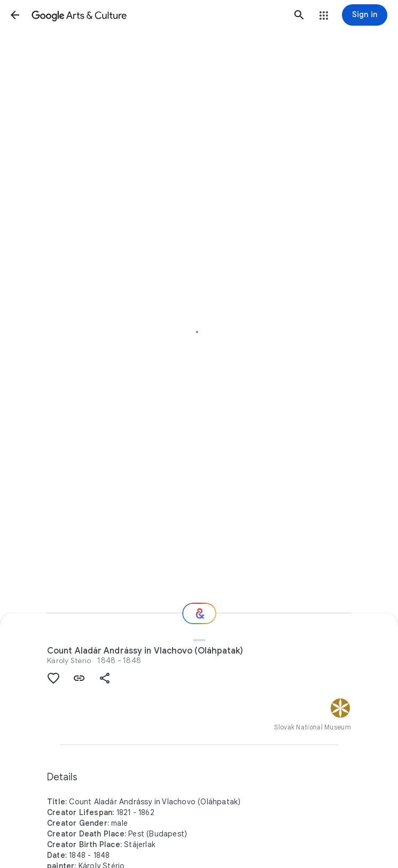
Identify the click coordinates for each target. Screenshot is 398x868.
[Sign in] (365, 15)
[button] (15, 15)
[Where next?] (199, 613)
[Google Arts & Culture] (157, 15)
